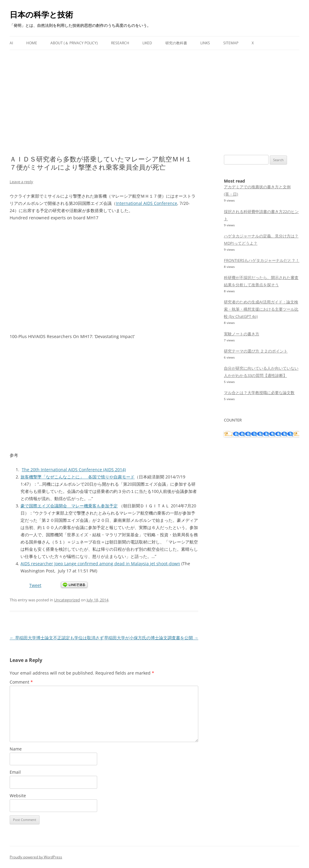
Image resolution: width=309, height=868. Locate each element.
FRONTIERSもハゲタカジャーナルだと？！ (262, 260)
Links (205, 43)
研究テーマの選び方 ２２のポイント (256, 351)
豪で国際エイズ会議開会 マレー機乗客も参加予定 (69, 506)
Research (120, 43)
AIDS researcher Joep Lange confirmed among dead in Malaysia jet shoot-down (100, 564)
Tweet (35, 585)
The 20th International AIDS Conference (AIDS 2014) (74, 470)
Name (16, 749)
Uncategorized (67, 600)
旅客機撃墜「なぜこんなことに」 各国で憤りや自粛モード (78, 477)
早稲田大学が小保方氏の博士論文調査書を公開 (151, 638)
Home (32, 43)
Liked (147, 43)
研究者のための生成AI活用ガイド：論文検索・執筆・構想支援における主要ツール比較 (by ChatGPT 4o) (261, 309)
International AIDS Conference (147, 203)
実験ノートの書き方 (242, 334)
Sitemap (231, 43)
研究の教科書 (176, 43)
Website (18, 796)
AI (11, 43)
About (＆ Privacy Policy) (74, 43)
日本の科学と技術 (41, 14)
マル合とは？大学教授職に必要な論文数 (259, 393)
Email (15, 772)
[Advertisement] (154, 95)
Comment (21, 682)
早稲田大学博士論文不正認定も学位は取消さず (57, 638)
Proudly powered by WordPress (36, 857)
